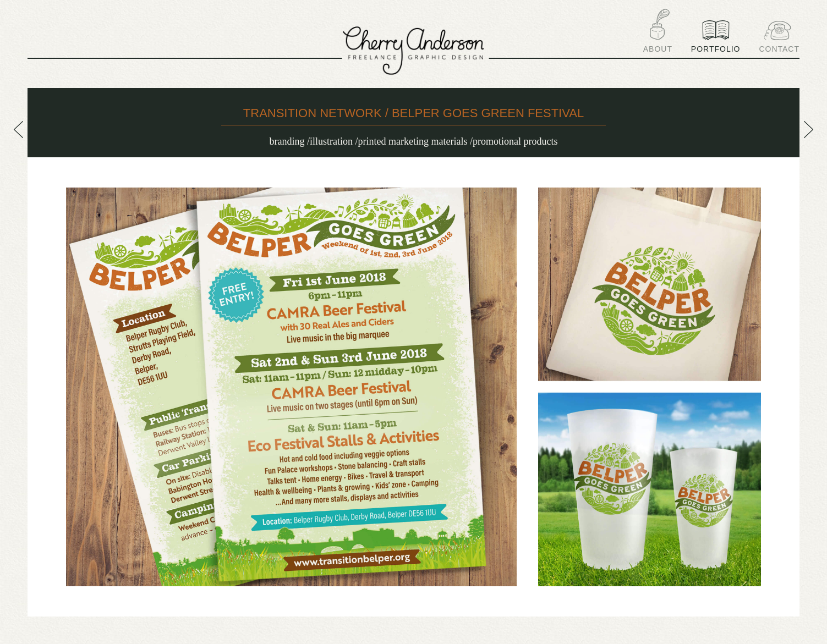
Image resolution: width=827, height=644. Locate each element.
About (658, 31)
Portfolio (716, 37)
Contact (779, 37)
